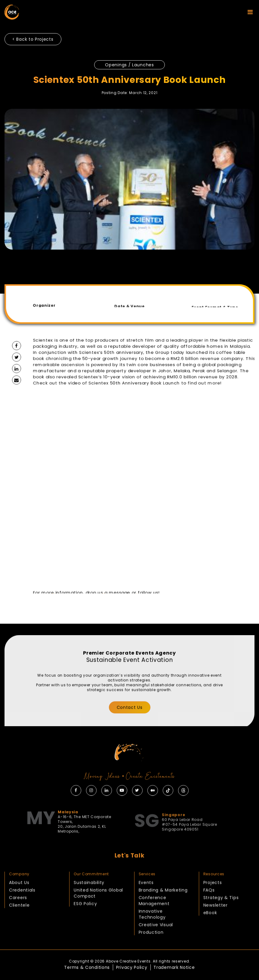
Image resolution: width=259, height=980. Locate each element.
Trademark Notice (174, 967)
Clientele (19, 922)
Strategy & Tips (221, 914)
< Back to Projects (33, 39)
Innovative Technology (152, 931)
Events (146, 899)
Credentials (22, 907)
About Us (19, 899)
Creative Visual (156, 941)
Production (151, 949)
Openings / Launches (129, 65)
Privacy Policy (132, 967)
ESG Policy (85, 920)
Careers (18, 914)
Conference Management (154, 917)
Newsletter (216, 922)
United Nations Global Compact (98, 910)
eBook (210, 929)
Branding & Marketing (163, 907)
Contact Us (130, 724)
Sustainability (89, 899)
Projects (213, 899)
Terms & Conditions (87, 967)
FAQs (209, 907)
